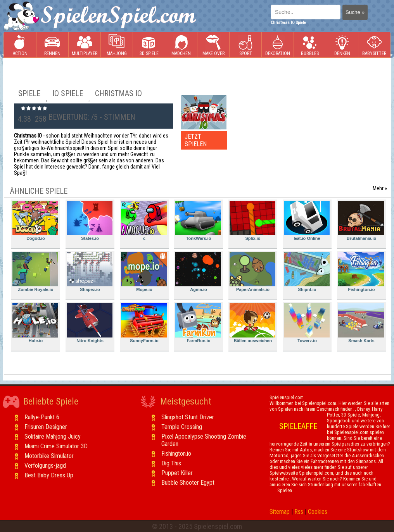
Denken (342, 45)
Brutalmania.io (361, 221)
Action (20, 45)
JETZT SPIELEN (196, 140)
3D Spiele (149, 45)
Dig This (171, 463)
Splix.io (252, 221)
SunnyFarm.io (144, 323)
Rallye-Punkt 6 (42, 417)
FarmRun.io (198, 323)
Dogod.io (35, 221)
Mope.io (144, 272)
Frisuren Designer (46, 427)
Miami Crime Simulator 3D (56, 446)
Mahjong (117, 45)
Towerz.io (307, 323)
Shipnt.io (307, 272)
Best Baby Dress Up (49, 475)
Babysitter (374, 45)
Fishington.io (361, 272)
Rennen (52, 45)
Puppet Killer (177, 473)
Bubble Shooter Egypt (188, 483)
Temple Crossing (182, 427)
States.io (90, 221)
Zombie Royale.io (35, 272)
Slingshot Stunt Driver (188, 417)
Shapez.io (90, 272)
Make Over (213, 45)
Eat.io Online (307, 221)
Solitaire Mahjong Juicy (53, 436)
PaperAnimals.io (252, 272)
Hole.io (35, 323)
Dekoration (278, 45)
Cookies (318, 512)
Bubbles (310, 45)
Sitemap (280, 512)
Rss (299, 512)
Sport (245, 45)
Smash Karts (361, 323)
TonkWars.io (198, 221)
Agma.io (198, 272)
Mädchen (181, 45)
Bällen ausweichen (252, 323)
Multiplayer (85, 45)
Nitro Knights (90, 323)
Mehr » (380, 188)
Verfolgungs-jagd (45, 466)
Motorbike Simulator (49, 456)
